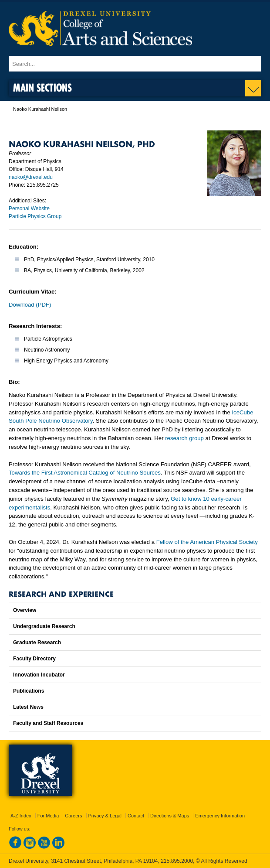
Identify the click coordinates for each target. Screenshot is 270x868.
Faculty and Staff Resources (48, 723)
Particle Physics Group (35, 216)
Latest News (28, 707)
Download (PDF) (30, 305)
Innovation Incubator (39, 675)
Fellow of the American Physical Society (207, 542)
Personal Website (29, 208)
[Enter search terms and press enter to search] (135, 64)
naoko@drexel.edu (31, 177)
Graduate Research (37, 642)
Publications (29, 691)
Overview (25, 610)
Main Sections (42, 87)
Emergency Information (220, 816)
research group (184, 438)
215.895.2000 (177, 861)
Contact (136, 816)
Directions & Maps (170, 816)
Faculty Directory (34, 659)
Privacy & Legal (105, 816)
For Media (48, 816)
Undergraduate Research (44, 626)
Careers (73, 816)
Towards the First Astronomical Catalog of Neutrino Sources (85, 473)
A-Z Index (21, 816)
